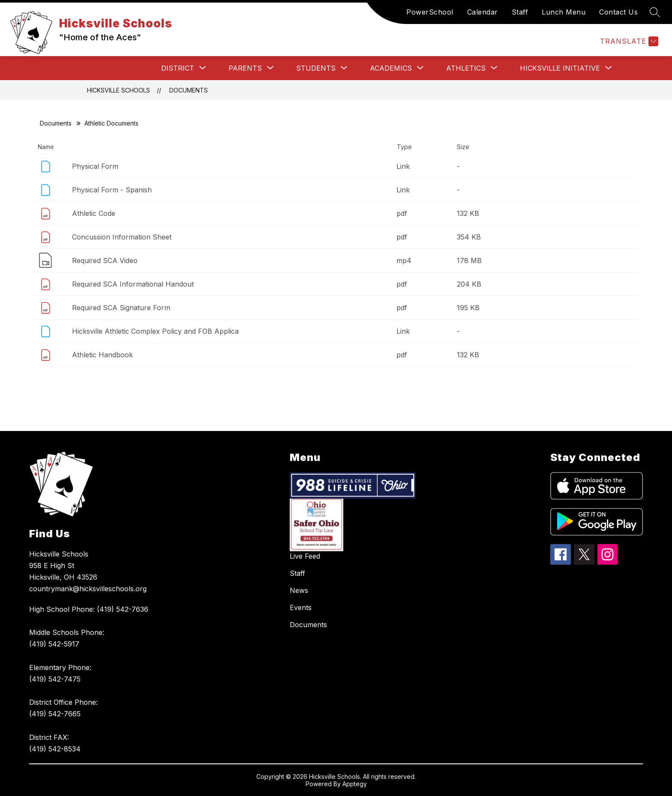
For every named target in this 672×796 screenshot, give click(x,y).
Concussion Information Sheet (122, 237)
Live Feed (305, 556)
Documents (189, 90)
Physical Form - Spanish (112, 190)
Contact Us (618, 12)
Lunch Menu (564, 12)
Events (301, 607)
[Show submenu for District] (178, 68)
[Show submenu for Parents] (245, 68)
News (299, 590)
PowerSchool (430, 12)
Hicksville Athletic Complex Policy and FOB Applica (155, 331)
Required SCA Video (105, 260)
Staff (520, 12)
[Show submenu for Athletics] (466, 68)
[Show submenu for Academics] (391, 68)
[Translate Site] (628, 41)
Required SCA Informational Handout (133, 284)
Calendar (483, 12)
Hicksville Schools (118, 90)
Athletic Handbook (102, 355)
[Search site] (655, 12)
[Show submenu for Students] (316, 68)
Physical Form (95, 166)
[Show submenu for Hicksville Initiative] (560, 68)
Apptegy (355, 784)
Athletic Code (94, 213)
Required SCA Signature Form (121, 308)
